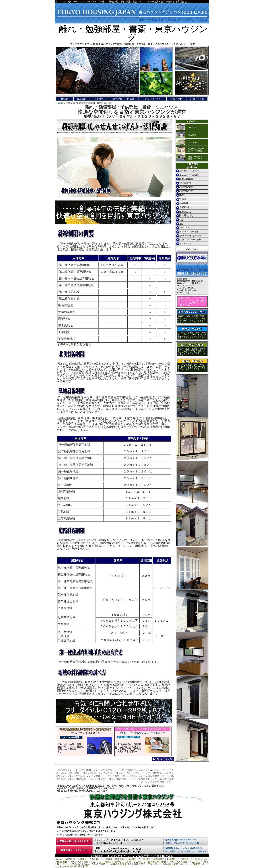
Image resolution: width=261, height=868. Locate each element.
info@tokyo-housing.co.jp (187, 291)
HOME (60, 103)
